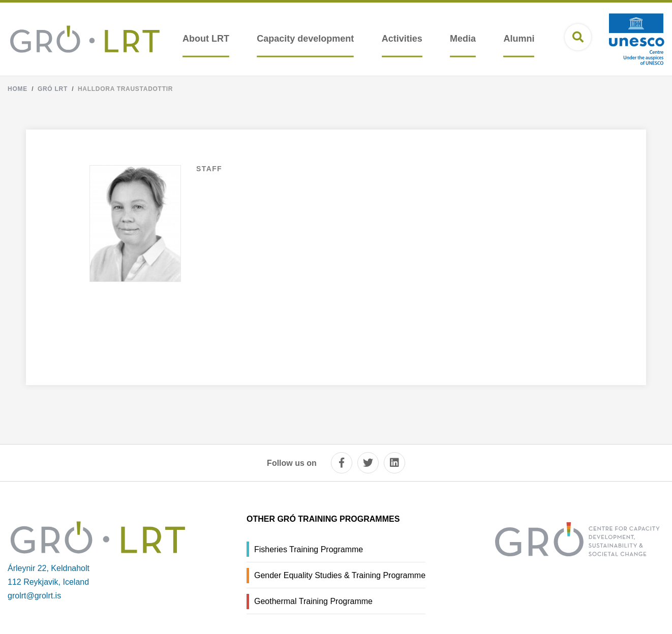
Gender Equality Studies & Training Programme (340, 575)
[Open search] (578, 37)
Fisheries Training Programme (309, 549)
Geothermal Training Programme (313, 601)
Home (18, 89)
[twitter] (368, 463)
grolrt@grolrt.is (34, 596)
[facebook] (342, 463)
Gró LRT (53, 89)
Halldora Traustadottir (125, 89)
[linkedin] (394, 463)
